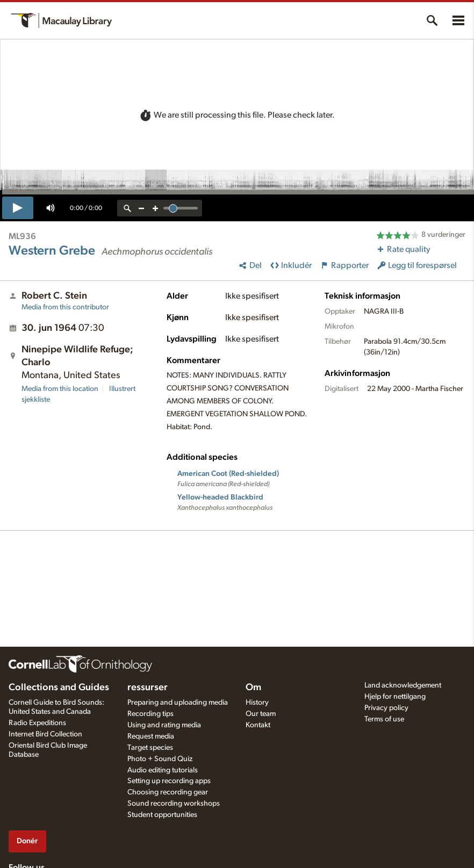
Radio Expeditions (37, 723)
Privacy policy (386, 708)
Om (253, 688)
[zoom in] (155, 208)
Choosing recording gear (168, 792)
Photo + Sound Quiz (160, 759)
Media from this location (60, 389)
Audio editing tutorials (163, 770)
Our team (261, 714)
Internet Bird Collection (45, 734)
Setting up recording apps (169, 781)
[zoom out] (141, 208)
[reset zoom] (127, 208)
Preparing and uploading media (178, 703)
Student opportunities (162, 815)
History (257, 703)
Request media (151, 736)
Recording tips (150, 714)
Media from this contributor (65, 307)
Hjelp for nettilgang (395, 697)
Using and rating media (164, 725)
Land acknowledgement (403, 685)
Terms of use (384, 719)
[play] (18, 208)
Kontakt (258, 725)
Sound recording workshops (174, 804)
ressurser (148, 688)
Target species (150, 748)
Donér (27, 841)
